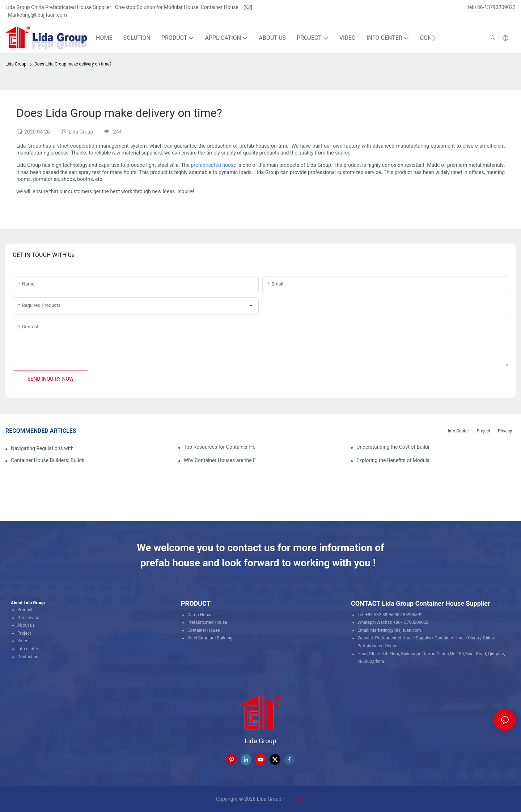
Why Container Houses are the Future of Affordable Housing (220, 460)
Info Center (458, 431)
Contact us (28, 657)
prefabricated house (213, 165)
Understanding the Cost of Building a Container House (393, 447)
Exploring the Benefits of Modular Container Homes (393, 460)
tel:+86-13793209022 (492, 7)
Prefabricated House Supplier (403, 638)
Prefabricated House (207, 622)
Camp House (200, 615)
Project (483, 431)
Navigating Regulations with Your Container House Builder (42, 448)
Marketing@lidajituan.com (37, 15)
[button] (434, 38)
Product (25, 610)
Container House (204, 630)
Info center (28, 649)
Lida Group (16, 64)
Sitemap (295, 799)
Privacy (505, 431)
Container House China (457, 638)
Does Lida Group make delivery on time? (73, 64)
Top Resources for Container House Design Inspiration (220, 447)
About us (26, 625)
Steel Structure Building (210, 638)
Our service (28, 618)
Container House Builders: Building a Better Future (47, 460)
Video (23, 641)
